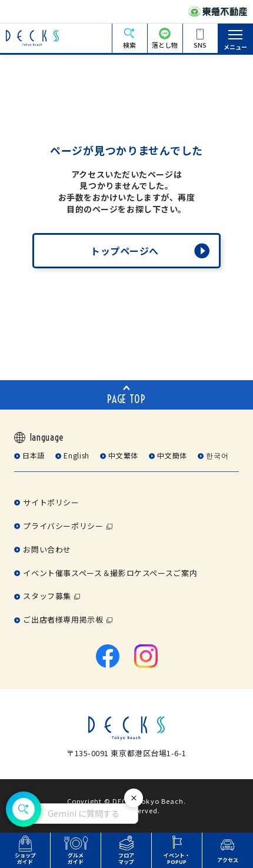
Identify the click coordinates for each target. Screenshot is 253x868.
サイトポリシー (51, 502)
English (76, 455)
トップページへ (125, 251)
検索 (129, 45)
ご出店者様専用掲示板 (63, 619)
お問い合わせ (47, 549)
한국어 (217, 455)
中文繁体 (123, 455)
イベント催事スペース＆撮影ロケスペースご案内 (110, 573)
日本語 (34, 455)
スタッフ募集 (47, 596)
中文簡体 (172, 455)
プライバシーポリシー (63, 526)
